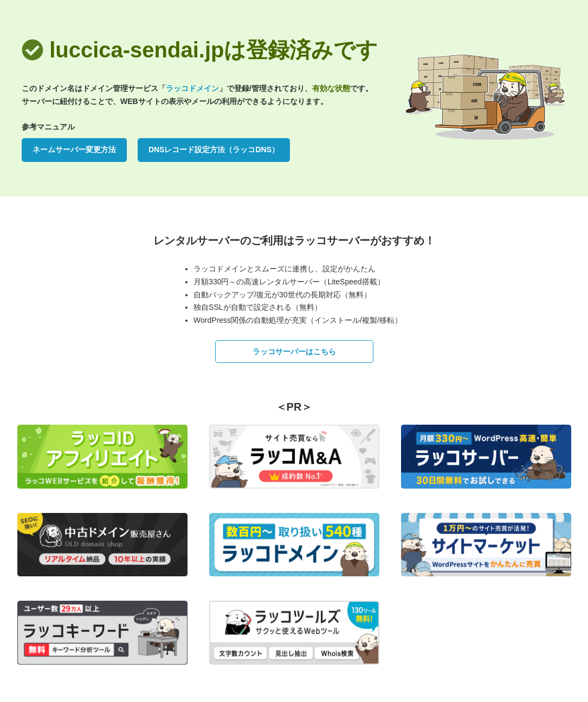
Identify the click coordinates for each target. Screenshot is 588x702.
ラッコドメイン (192, 88)
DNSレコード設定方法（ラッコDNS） (214, 149)
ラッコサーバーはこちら (294, 352)
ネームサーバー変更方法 (74, 149)
